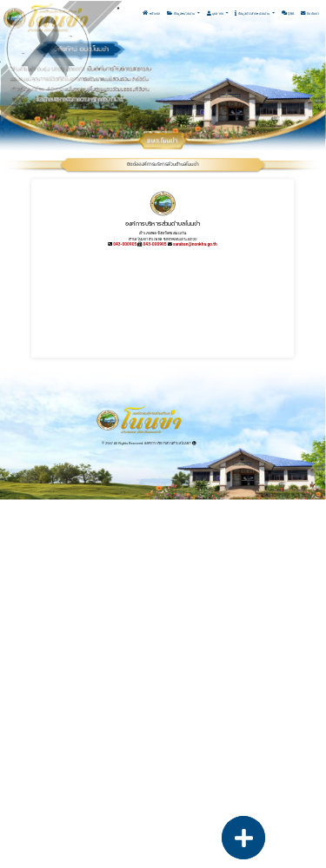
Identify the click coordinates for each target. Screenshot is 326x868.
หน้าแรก (151, 13)
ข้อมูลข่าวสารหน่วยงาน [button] (253, 13)
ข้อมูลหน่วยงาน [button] (181, 13)
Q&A (288, 13)
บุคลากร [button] (216, 13)
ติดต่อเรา (310, 13)
